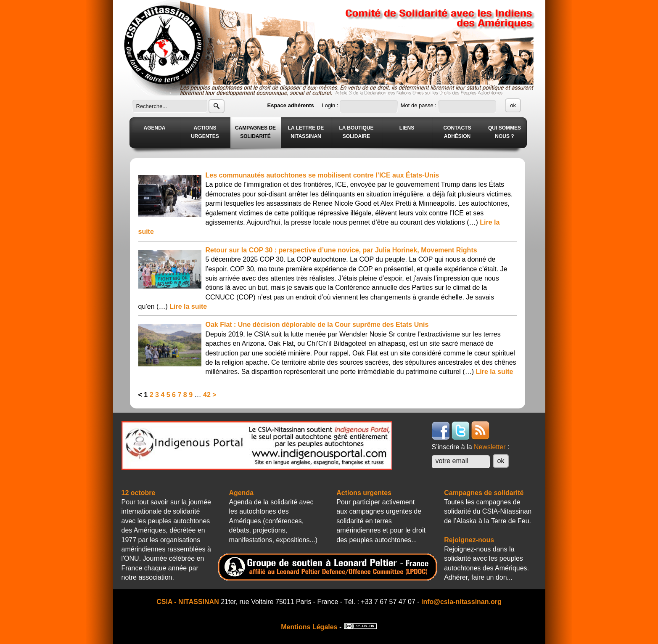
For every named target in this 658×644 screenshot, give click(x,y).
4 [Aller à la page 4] (163, 395)
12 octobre (139, 493)
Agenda (241, 493)
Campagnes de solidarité (484, 493)
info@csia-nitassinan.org (461, 602)
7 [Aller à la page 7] (179, 395)
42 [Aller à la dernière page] (207, 395)
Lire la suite (188, 306)
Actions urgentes (364, 493)
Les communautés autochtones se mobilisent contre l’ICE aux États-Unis (322, 175)
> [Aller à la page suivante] (214, 395)
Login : (331, 105)
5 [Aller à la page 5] (168, 395)
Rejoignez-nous (469, 540)
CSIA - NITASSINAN (188, 602)
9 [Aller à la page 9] (191, 395)
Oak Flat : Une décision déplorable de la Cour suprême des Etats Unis (317, 325)
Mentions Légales (309, 627)
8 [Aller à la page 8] (185, 395)
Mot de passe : (419, 105)
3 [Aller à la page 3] (157, 395)
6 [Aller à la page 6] (174, 395)
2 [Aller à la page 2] (152, 395)
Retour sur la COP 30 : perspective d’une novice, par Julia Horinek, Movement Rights (341, 250)
